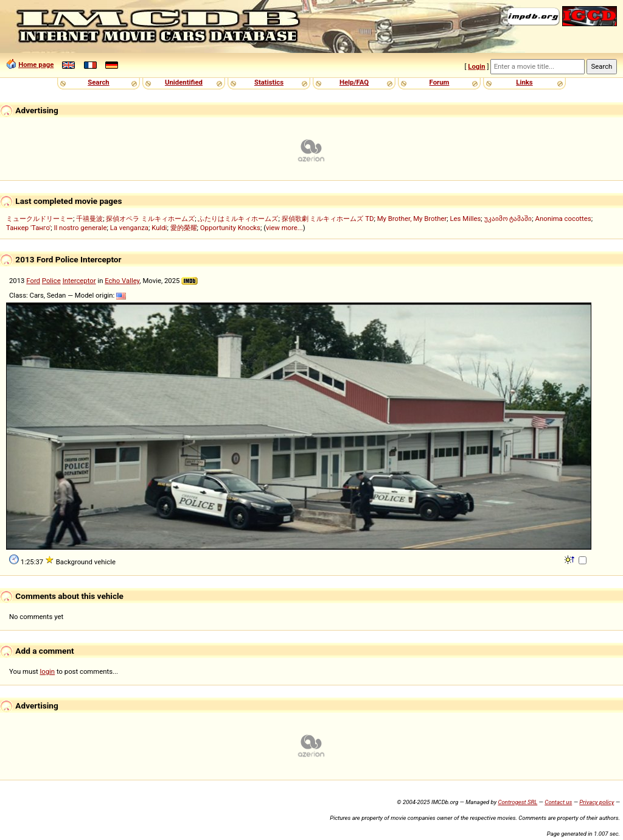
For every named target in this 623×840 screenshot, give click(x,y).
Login (476, 66)
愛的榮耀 (184, 228)
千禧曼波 (89, 219)
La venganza (129, 228)
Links (524, 82)
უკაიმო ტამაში (508, 219)
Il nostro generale (80, 228)
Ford (33, 281)
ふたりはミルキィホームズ (238, 219)
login (48, 671)
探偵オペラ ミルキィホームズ (150, 219)
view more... (284, 228)
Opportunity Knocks (230, 228)
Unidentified (184, 82)
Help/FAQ (354, 82)
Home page (36, 65)
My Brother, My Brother (412, 219)
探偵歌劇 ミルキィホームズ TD (328, 219)
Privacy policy (597, 802)
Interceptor (79, 281)
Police (51, 281)
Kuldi (159, 228)
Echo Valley (122, 281)
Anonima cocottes (563, 219)
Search (98, 82)
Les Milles (466, 219)
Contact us (558, 802)
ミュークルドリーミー (40, 219)
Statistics (269, 82)
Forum (440, 82)
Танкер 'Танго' (28, 228)
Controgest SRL (517, 802)
